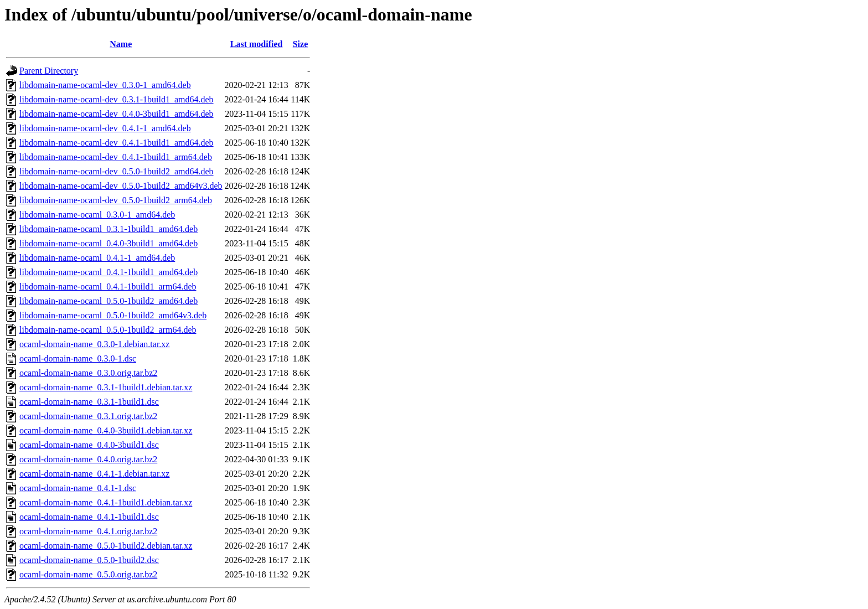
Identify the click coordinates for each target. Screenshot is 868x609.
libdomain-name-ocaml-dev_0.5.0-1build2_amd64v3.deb (121, 186)
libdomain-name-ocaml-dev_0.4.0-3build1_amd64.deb (117, 114)
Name (121, 44)
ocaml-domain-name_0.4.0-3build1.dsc (89, 445)
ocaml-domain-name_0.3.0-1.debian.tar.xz (94, 344)
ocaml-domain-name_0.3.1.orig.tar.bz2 (88, 416)
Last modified (257, 44)
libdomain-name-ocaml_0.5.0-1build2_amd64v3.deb (113, 315)
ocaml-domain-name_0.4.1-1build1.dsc (89, 517)
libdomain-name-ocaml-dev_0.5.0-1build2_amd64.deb (117, 171)
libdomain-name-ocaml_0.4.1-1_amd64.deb (97, 258)
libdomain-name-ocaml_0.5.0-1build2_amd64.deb (108, 301)
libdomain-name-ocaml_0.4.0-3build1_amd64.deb (108, 243)
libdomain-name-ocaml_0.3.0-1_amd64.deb (97, 215)
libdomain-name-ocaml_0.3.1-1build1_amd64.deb (108, 229)
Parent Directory (49, 71)
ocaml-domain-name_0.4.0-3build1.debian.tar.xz (106, 430)
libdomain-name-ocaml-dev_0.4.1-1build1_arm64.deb (116, 157)
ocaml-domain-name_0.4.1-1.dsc (78, 488)
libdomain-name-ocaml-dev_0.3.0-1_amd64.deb (105, 85)
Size (301, 44)
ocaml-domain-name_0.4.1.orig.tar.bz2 (88, 531)
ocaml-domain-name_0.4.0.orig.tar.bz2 (88, 459)
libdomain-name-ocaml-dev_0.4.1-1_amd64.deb (105, 128)
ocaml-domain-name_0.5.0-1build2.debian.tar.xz (106, 546)
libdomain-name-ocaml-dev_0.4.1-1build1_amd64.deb (117, 143)
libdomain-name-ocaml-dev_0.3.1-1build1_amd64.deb (117, 99)
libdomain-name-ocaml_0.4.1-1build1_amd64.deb (108, 272)
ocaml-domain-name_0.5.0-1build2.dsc (89, 560)
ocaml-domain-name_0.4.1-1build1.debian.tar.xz (106, 502)
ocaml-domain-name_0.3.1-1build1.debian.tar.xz (106, 387)
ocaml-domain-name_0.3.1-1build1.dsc (89, 402)
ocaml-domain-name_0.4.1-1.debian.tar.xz (94, 474)
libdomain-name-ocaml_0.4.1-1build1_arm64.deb (108, 287)
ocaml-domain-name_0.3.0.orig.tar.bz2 (88, 373)
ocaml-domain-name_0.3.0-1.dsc (78, 358)
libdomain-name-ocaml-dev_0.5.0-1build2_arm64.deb (116, 200)
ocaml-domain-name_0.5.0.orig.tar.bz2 (88, 574)
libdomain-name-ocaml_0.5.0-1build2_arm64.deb (108, 330)
